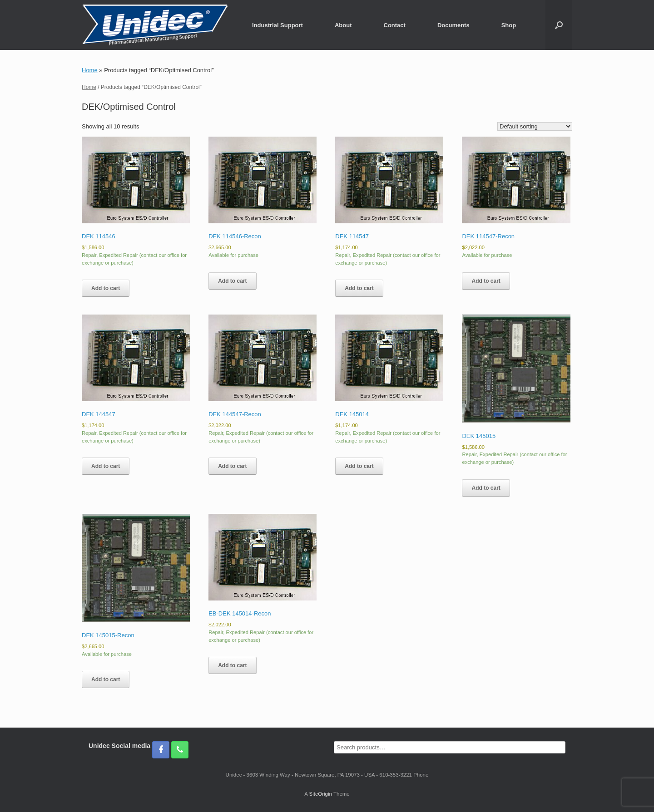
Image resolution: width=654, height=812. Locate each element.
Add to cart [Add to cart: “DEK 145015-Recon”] (106, 679)
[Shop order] (535, 126)
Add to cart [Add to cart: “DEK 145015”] (486, 488)
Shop (509, 25)
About (343, 25)
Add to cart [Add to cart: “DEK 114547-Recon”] (486, 281)
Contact (395, 25)
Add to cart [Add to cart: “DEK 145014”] (359, 466)
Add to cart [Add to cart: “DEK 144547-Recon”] (232, 466)
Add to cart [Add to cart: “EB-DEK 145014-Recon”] (232, 665)
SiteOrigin (320, 794)
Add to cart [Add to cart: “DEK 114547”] (359, 288)
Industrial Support (277, 25)
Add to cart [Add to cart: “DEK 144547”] (106, 466)
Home (90, 70)
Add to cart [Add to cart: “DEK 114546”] (106, 288)
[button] (559, 25)
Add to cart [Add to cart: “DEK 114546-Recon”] (232, 281)
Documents (453, 25)
